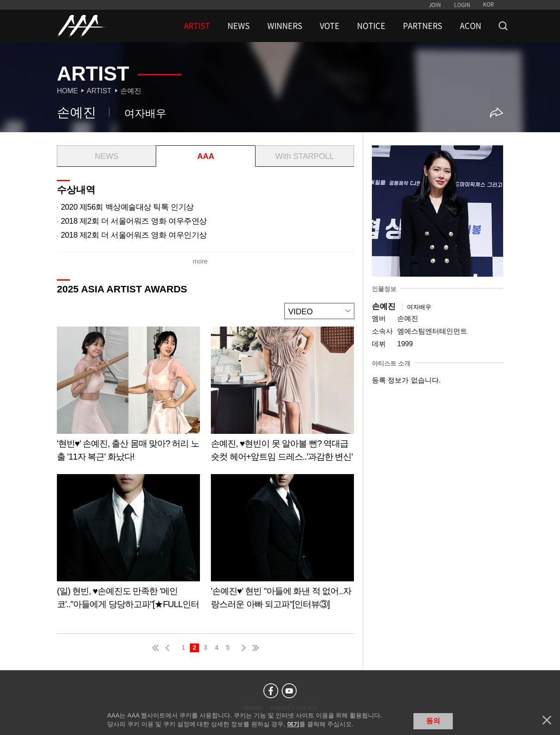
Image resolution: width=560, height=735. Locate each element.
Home (67, 91)
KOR (488, 4)
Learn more (128, 397)
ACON (471, 26)
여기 (293, 724)
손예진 (131, 91)
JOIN (435, 5)
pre (169, 648)
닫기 (547, 720)
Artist (99, 91)
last (255, 648)
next (242, 648)
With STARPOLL (304, 156)
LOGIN (462, 5)
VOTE (330, 26)
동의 (433, 721)
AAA (206, 156)
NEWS (239, 26)
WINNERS (285, 26)
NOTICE (371, 26)
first (156, 648)
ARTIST (197, 26)
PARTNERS (423, 26)
